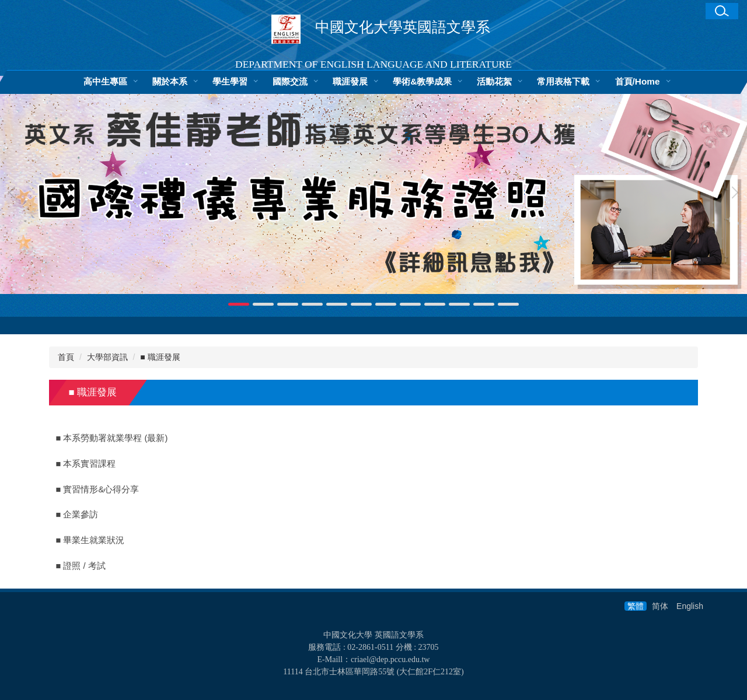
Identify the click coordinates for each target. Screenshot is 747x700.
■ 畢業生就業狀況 (90, 540)
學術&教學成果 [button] (422, 81)
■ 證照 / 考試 (81, 566)
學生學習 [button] (230, 81)
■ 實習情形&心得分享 (98, 489)
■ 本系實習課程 (86, 464)
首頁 (66, 357)
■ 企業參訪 (77, 514)
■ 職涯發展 (160, 357)
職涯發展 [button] (350, 81)
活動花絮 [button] (494, 81)
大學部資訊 (107, 357)
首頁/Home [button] (638, 81)
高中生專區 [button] (105, 81)
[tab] (239, 304)
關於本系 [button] (170, 81)
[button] (722, 11)
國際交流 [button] (290, 81)
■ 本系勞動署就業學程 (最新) (112, 438)
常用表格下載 (563, 81)
